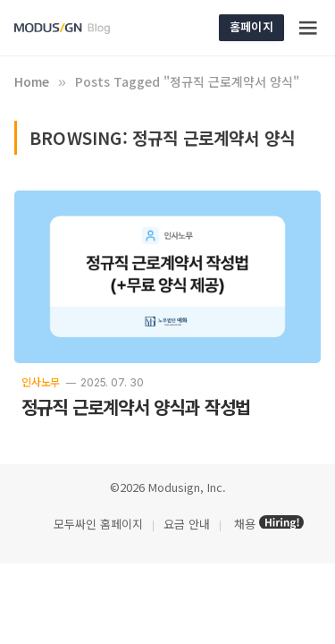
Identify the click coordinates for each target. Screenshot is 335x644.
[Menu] (309, 28)
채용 (245, 524)
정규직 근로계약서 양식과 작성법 (136, 407)
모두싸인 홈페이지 (96, 524)
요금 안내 (187, 524)
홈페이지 (251, 26)
